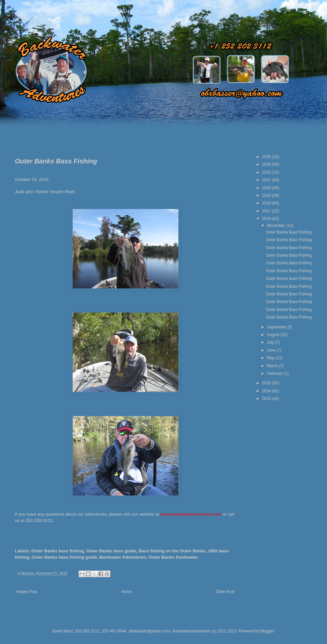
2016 (267, 219)
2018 (267, 203)
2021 (267, 180)
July (271, 342)
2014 (267, 391)
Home (127, 592)
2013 (267, 399)
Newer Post (27, 592)
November (277, 226)
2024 (267, 164)
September (277, 327)
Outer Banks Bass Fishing (289, 232)
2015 (267, 383)
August (274, 335)
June (272, 350)
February (275, 373)
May (271, 358)
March (273, 366)
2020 (267, 188)
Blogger (267, 631)
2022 (267, 172)
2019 (267, 195)
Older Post (225, 592)
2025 (267, 157)
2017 (267, 211)
